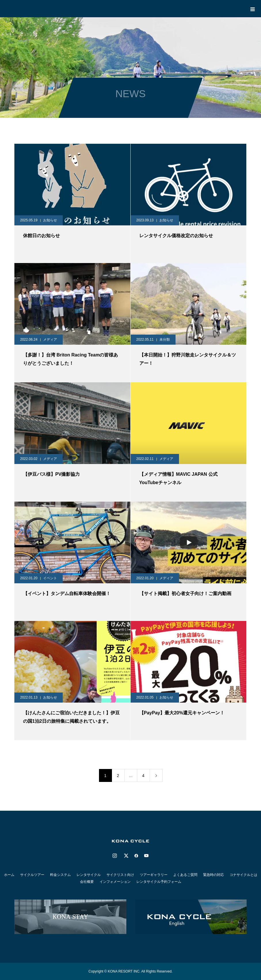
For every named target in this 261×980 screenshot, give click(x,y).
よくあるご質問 (185, 875)
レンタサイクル (89, 875)
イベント (50, 578)
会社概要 (87, 882)
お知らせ (50, 220)
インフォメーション (115, 882)
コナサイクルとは (243, 875)
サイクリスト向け (120, 875)
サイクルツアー (32, 875)
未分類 (165, 340)
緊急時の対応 (214, 875)
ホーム (9, 875)
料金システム (60, 875)
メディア (50, 340)
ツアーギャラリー (154, 875)
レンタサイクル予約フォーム (159, 882)
